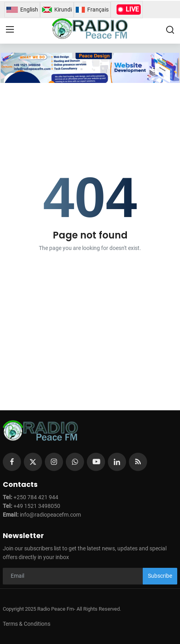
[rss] (138, 462)
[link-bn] (90, 68)
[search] (170, 30)
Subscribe (160, 576)
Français (92, 10)
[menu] (10, 30)
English (22, 10)
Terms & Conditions (27, 624)
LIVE (129, 9)
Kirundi (57, 10)
